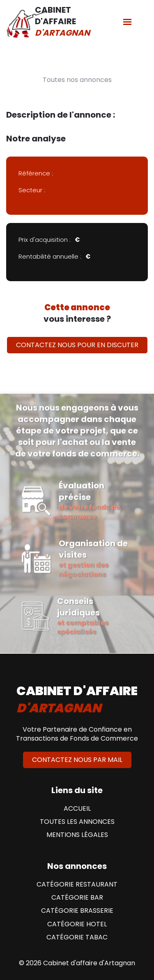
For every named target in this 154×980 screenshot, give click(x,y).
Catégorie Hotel (77, 924)
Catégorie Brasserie (77, 911)
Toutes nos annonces (77, 80)
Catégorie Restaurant (77, 885)
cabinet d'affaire (77, 700)
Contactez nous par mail (77, 760)
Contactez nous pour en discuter (77, 345)
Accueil (77, 809)
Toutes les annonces (77, 822)
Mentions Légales (77, 835)
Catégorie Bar (77, 898)
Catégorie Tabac (77, 937)
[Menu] (127, 22)
